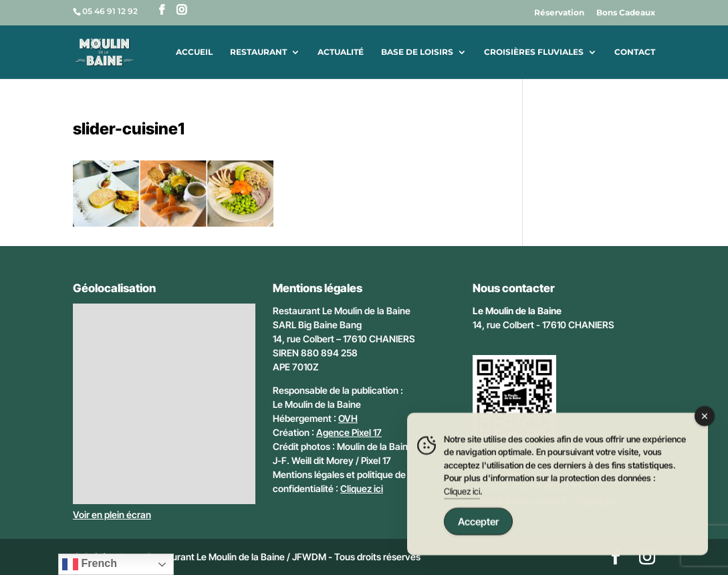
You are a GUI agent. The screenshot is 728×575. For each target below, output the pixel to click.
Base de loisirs (417, 52)
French (90, 564)
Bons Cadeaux (626, 13)
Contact (635, 52)
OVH (348, 418)
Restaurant (258, 52)
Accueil (194, 52)
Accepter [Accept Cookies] (478, 523)
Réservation (559, 13)
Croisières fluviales (534, 52)
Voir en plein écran (112, 514)
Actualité (341, 52)
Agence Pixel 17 (349, 432)
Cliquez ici (362, 488)
